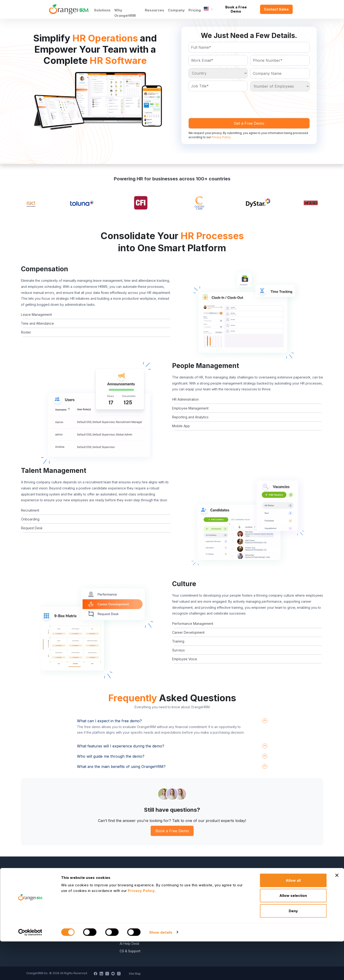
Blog (195, 884)
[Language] (208, 9)
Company (176, 10)
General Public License (281, 891)
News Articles (130, 906)
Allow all (293, 919)
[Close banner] (337, 914)
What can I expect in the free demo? (109, 721)
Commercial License (279, 899)
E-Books (198, 876)
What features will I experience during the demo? (121, 746)
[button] (248, 314)
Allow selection (293, 934)
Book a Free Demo (236, 9)
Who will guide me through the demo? (111, 756)
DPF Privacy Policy (278, 906)
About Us (127, 876)
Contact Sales (276, 9)
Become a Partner (134, 884)
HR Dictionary (202, 891)
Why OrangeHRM (125, 13)
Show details (161, 971)
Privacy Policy (274, 876)
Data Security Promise (208, 906)
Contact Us (128, 891)
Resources (155, 10)
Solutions (102, 10)
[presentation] (224, 103)
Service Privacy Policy (281, 884)
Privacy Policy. (221, 137)
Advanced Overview (207, 899)
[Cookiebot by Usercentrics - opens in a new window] (30, 971)
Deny (293, 949)
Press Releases (132, 899)
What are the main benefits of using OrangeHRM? (121, 767)
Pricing (195, 10)
